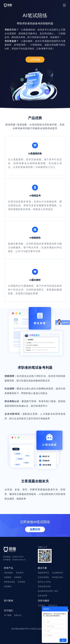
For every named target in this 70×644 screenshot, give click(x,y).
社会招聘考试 (57, 573)
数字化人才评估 (44, 582)
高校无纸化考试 (44, 586)
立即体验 (35, 60)
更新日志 (18, 615)
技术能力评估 (57, 577)
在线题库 (18, 577)
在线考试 (20, 573)
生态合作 (42, 605)
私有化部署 (42, 596)
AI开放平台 (53, 605)
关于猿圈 (8, 615)
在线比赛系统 (43, 577)
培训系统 (21, 582)
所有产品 (8, 568)
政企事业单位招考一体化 (48, 591)
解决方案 (42, 568)
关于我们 (8, 611)
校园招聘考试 (43, 573)
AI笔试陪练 (9, 573)
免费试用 (35, 529)
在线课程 (8, 586)
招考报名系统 (9, 582)
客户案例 (8, 601)
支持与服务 (44, 601)
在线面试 (8, 577)
